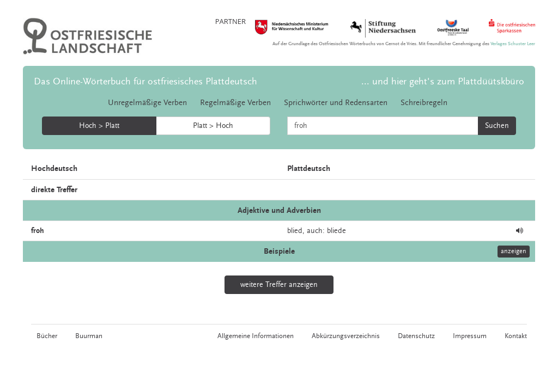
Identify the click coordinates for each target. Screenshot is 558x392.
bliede (336, 231)
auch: (316, 231)
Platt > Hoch (213, 126)
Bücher (47, 336)
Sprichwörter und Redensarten (336, 103)
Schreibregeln (424, 103)
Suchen (497, 126)
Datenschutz (416, 336)
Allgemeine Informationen (256, 336)
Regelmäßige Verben (235, 103)
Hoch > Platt (99, 126)
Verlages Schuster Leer (513, 44)
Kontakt (516, 336)
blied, (296, 231)
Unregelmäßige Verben (147, 103)
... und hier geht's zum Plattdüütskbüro (443, 81)
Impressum (470, 336)
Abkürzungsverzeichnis (346, 336)
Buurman (89, 336)
